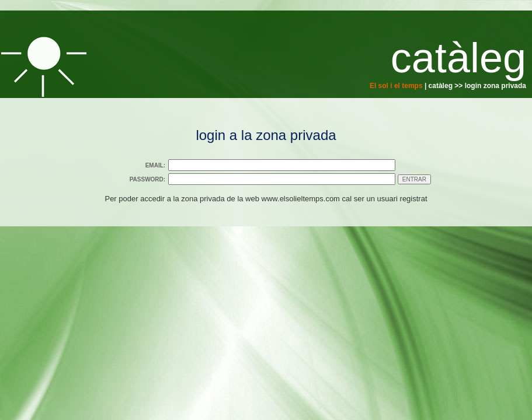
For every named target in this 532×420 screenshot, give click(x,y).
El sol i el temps (396, 86)
